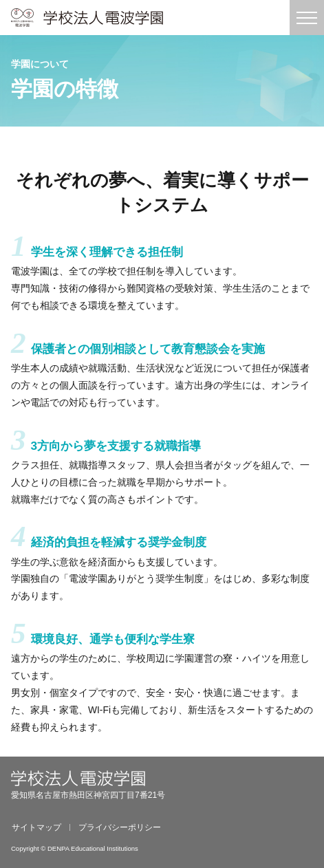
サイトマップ (36, 827)
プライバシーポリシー (120, 827)
